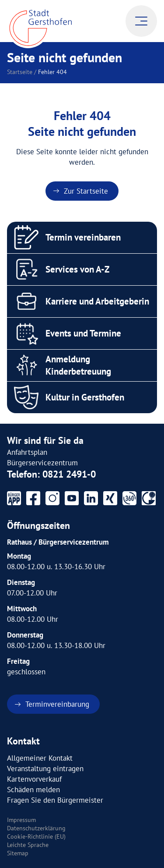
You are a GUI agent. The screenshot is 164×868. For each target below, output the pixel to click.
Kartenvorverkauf (34, 779)
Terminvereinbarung (57, 704)
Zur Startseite (86, 191)
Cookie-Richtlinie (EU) (36, 836)
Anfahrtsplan (27, 452)
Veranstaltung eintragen (45, 769)
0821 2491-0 (69, 474)
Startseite (20, 72)
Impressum (21, 820)
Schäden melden (33, 790)
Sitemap (18, 853)
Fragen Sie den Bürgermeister (55, 800)
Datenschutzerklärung (36, 828)
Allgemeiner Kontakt (40, 758)
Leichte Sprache (28, 845)
